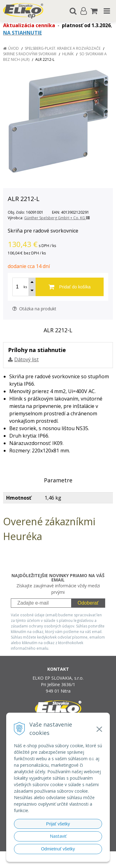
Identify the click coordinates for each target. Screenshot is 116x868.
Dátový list (26, 359)
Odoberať (88, 603)
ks (25, 287)
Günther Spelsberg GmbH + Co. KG (57, 218)
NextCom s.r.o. (70, 862)
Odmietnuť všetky (58, 849)
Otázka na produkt (34, 309)
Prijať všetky (58, 824)
